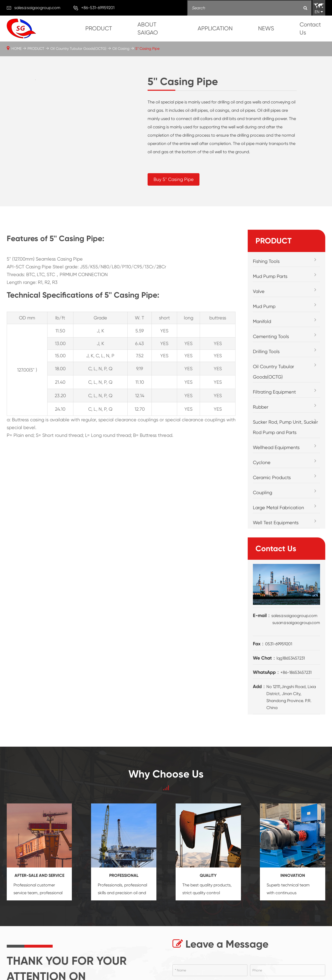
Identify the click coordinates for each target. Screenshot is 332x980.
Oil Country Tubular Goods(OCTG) (78, 48)
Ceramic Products (272, 477)
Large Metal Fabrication (278, 507)
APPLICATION (215, 28)
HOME (16, 48)
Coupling (262, 492)
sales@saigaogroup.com (37, 8)
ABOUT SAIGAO (148, 29)
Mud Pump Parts (270, 276)
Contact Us (310, 29)
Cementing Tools (271, 336)
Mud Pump (264, 306)
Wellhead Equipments (276, 447)
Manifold (262, 321)
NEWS (266, 28)
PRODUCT (99, 28)
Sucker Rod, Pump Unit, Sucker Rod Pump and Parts (285, 427)
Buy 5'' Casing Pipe (174, 179)
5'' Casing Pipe (147, 48)
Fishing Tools (266, 261)
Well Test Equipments (276, 523)
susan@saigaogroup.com (296, 623)
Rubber (261, 407)
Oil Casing (121, 48)
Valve (259, 291)
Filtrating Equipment (274, 392)
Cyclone (262, 462)
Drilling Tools (266, 351)
